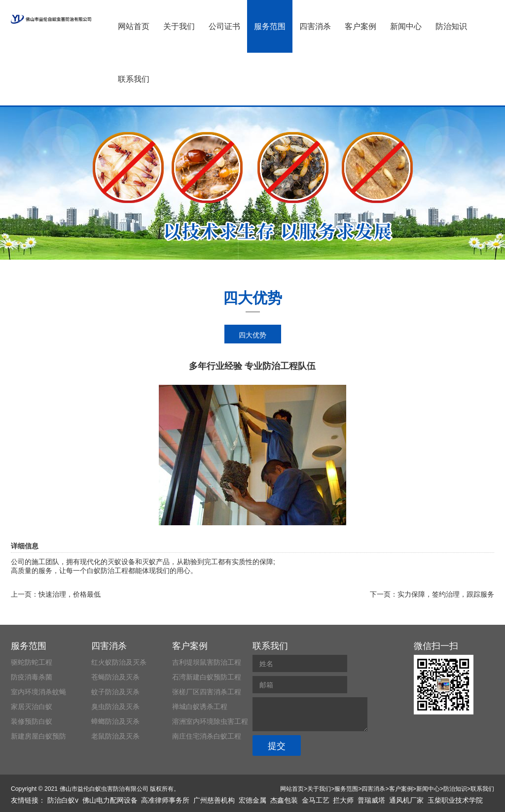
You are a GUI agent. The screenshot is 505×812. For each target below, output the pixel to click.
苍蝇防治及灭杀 (115, 677)
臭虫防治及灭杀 (115, 707)
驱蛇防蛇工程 (32, 662)
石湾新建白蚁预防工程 (207, 677)
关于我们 (179, 26)
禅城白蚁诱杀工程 (200, 707)
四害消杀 (315, 26)
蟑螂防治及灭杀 (115, 721)
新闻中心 (406, 26)
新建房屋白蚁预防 (38, 736)
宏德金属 (252, 800)
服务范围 (270, 26)
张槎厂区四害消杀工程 (207, 692)
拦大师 (343, 800)
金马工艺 (316, 800)
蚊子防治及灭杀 (115, 692)
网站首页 (134, 26)
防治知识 (451, 26)
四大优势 (252, 335)
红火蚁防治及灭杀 (119, 662)
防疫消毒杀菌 (32, 677)
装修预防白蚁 (32, 721)
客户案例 (361, 26)
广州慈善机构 (214, 800)
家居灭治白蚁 (32, 707)
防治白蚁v (63, 800)
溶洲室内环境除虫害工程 (210, 721)
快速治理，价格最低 (70, 594)
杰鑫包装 (284, 800)
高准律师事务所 (165, 800)
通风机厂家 (406, 800)
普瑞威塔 (371, 800)
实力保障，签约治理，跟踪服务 (446, 594)
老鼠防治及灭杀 (115, 736)
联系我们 (134, 79)
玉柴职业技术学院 (455, 800)
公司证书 (224, 26)
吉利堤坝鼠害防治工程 (207, 662)
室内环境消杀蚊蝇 (38, 692)
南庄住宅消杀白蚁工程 (207, 736)
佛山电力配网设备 (110, 800)
